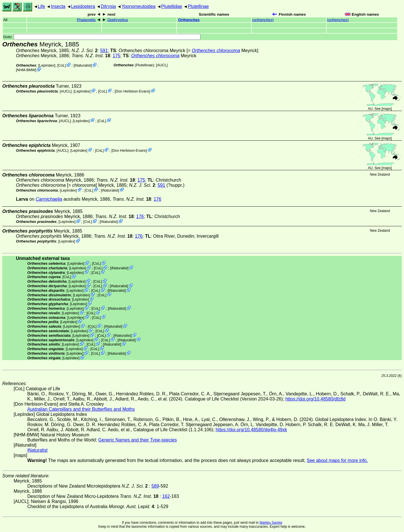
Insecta (58, 6)
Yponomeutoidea (138, 6)
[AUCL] (162, 65)
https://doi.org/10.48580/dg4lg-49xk (251, 430)
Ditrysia (108, 6)
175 (116, 56)
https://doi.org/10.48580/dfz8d (316, 399)
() (263, 20)
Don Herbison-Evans (132, 91)
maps (387, 109)
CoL (62, 65)
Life (42, 6)
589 (155, 486)
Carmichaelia (49, 199)
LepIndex (47, 65)
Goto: (102, 37)
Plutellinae (198, 6)
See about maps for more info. (337, 460)
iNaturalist (83, 65)
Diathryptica (118, 20)
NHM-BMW (26, 70)
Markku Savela (271, 523)
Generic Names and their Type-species (138, 440)
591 (104, 51)
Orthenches (189, 20)
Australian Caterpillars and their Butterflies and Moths (81, 409)
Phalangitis (86, 20)
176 (157, 199)
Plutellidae (172, 6)
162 (166, 496)
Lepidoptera (83, 6)
